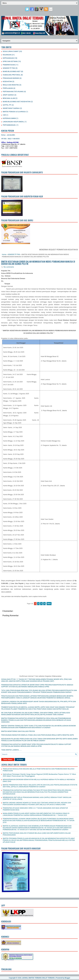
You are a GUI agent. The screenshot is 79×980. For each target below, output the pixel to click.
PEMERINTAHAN (9, 65)
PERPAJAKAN (8, 88)
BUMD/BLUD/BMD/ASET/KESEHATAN (17, 102)
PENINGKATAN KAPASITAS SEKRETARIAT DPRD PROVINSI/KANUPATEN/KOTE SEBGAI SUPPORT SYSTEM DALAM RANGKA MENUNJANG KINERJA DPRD (36, 745)
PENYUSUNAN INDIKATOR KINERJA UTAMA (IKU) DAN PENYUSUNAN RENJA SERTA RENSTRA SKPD (38, 735)
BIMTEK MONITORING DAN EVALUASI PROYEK (18, 731)
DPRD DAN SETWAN (10, 61)
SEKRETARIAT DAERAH (11, 108)
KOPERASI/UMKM (9, 118)
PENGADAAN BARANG (11, 78)
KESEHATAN (7, 82)
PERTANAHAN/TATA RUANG (13, 92)
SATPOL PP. (7, 105)
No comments (9, 267)
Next (49, 603)
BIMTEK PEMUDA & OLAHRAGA (14, 112)
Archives (20, 759)
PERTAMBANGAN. (9, 125)
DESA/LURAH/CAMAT (11, 51)
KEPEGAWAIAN (8, 58)
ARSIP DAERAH (8, 95)
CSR (4, 115)
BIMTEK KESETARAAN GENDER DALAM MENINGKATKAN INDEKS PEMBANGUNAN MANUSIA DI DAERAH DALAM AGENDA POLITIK (38, 263)
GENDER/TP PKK (9, 68)
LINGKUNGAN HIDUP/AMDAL (13, 122)
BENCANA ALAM (9, 98)
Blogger (67, 978)
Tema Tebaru (8, 759)
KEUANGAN (7, 55)
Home (4, 254)
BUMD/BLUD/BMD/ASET (12, 71)
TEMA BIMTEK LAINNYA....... (12, 750)
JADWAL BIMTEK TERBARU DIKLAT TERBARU (38, 978)
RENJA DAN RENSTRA (11, 85)
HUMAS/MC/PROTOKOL (12, 75)
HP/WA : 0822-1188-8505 (10, 139)
